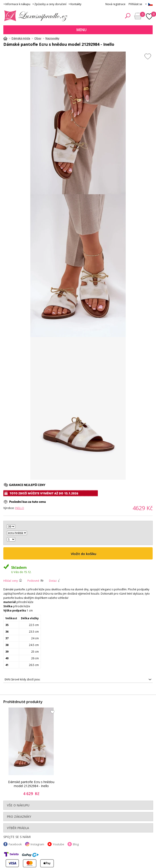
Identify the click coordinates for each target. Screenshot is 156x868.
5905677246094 (78, 680)
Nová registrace (115, 4)
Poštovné (33, 581)
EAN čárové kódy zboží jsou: (23, 679)
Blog (76, 844)
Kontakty (76, 4)
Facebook (15, 844)
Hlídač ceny (11, 581)
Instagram (37, 844)
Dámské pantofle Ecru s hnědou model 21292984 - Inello (31, 784)
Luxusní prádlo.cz (35, 16)
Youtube (58, 844)
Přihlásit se (135, 4)
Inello (20, 508)
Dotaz (53, 581)
